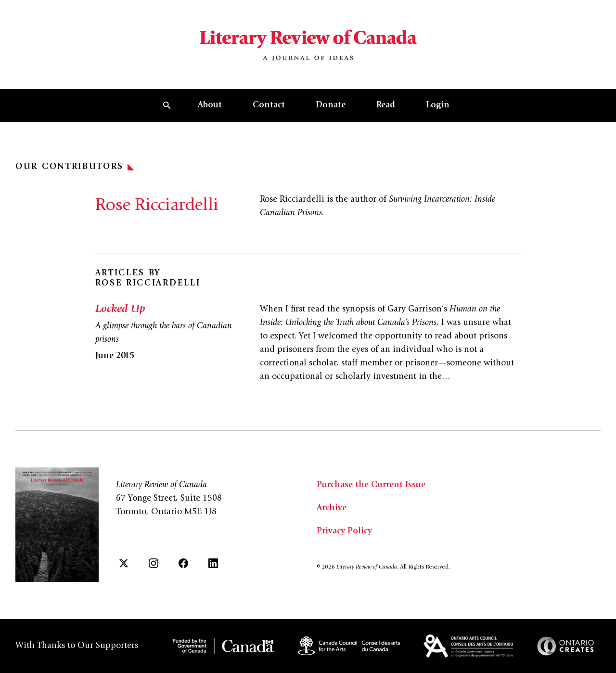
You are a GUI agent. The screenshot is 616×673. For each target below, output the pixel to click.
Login (438, 105)
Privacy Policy (344, 531)
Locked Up (120, 310)
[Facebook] (183, 563)
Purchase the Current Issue (371, 485)
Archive (332, 508)
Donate (331, 105)
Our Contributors (75, 167)
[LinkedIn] (213, 563)
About (210, 105)
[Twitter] (124, 563)
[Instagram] (154, 563)
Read (386, 105)
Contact (269, 105)
